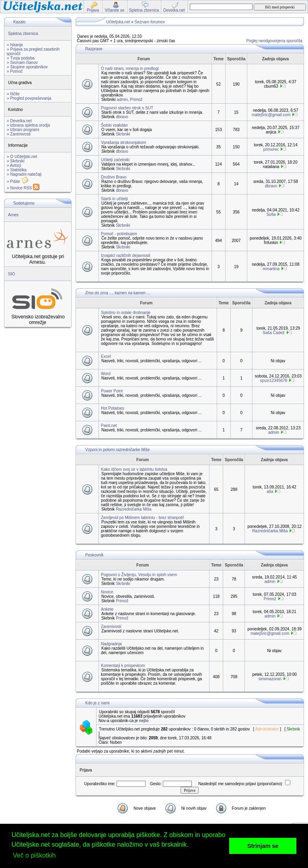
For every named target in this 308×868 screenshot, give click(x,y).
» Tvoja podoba (21, 58)
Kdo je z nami (98, 703)
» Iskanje (15, 45)
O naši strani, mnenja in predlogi (130, 69)
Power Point (112, 391)
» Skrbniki (16, 161)
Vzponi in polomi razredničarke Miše (118, 450)
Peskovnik (94, 555)
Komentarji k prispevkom (123, 666)
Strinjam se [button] (263, 846)
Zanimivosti (111, 627)
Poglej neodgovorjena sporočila (274, 41)
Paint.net (109, 426)
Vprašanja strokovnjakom (123, 143)
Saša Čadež (273, 333)
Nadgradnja (111, 644)
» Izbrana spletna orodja (28, 125)
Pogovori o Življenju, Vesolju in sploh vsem (139, 575)
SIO (11, 274)
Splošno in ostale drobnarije (126, 313)
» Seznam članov (22, 63)
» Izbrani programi (23, 130)
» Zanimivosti (19, 134)
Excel (106, 356)
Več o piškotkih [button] (34, 855)
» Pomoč (15, 71)
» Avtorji (14, 165)
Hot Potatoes (113, 408)
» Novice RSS (23, 188)
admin (122, 100)
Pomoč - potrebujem (119, 234)
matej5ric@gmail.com (271, 115)
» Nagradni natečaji (24, 174)
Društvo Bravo (114, 177)
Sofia (271, 214)
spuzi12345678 (274, 381)
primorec (271, 149)
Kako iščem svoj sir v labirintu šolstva (134, 469)
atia (270, 491)
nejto (144, 721)
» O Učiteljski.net (22, 157)
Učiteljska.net (118, 22)
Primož (136, 100)
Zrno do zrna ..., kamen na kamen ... (118, 293)
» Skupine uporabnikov (27, 67)
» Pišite (18, 182)
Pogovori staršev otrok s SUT (127, 108)
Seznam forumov (150, 22)
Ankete (107, 609)
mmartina (271, 269)
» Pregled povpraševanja (29, 98)
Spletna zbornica (23, 34)
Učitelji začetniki (115, 160)
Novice (107, 592)
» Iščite (13, 94)
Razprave (94, 49)
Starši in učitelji (114, 199)
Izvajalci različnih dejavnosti (126, 255)
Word (106, 374)
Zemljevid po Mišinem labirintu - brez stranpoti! (143, 518)
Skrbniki (123, 134)
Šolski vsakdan (114, 125)
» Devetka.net (19, 121)
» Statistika (17, 170)
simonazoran (270, 679)
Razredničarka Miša (133, 509)
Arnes (13, 215)
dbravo (122, 117)
